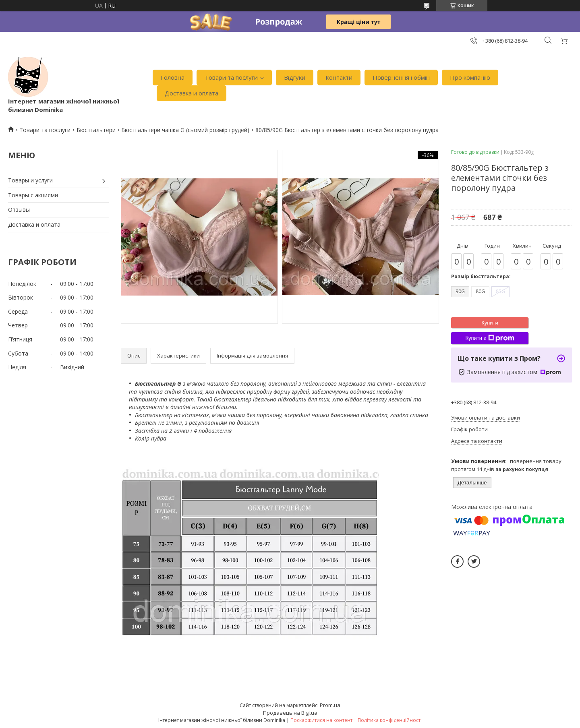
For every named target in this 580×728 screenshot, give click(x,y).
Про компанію (470, 77)
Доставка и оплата (192, 93)
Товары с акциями (33, 195)
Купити (490, 323)
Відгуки (295, 77)
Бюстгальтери (96, 130)
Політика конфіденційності (390, 720)
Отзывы (19, 210)
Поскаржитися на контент (321, 720)
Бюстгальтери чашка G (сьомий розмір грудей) (185, 130)
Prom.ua (330, 705)
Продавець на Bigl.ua (290, 713)
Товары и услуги (30, 180)
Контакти (339, 77)
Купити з (490, 338)
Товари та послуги (231, 77)
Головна (173, 77)
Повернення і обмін (401, 77)
